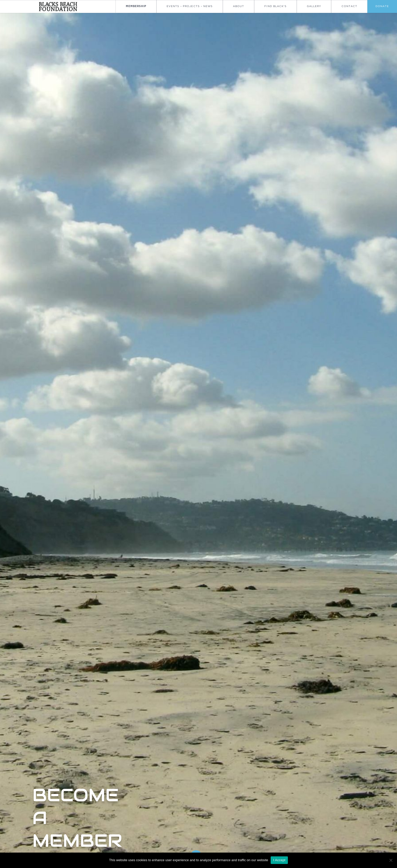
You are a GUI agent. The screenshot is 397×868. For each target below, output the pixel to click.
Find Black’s (275, 6)
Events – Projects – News (190, 6)
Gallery (314, 6)
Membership (136, 6)
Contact (349, 6)
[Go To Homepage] (58, 6)
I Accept (279, 860)
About (239, 6)
